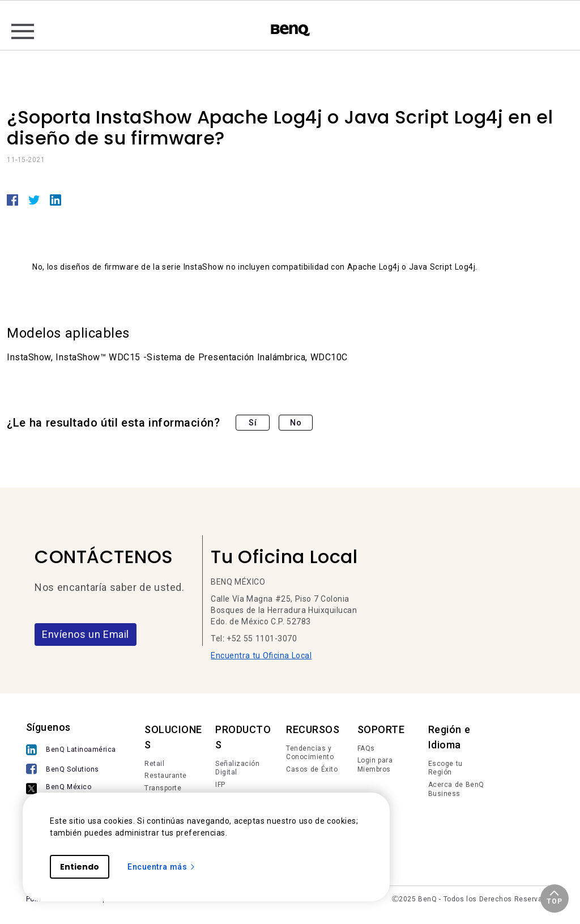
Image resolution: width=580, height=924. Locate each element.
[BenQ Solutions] (71, 770)
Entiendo (80, 867)
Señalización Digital (237, 768)
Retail (154, 764)
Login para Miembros (375, 765)
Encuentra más (162, 867)
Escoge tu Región (445, 768)
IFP (220, 785)
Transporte (163, 788)
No (296, 423)
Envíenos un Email (86, 634)
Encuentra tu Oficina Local (261, 655)
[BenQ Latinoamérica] (71, 751)
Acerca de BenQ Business (456, 789)
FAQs (366, 748)
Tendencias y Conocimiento (310, 753)
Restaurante (166, 776)
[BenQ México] (71, 789)
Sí (253, 423)
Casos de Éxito (312, 769)
